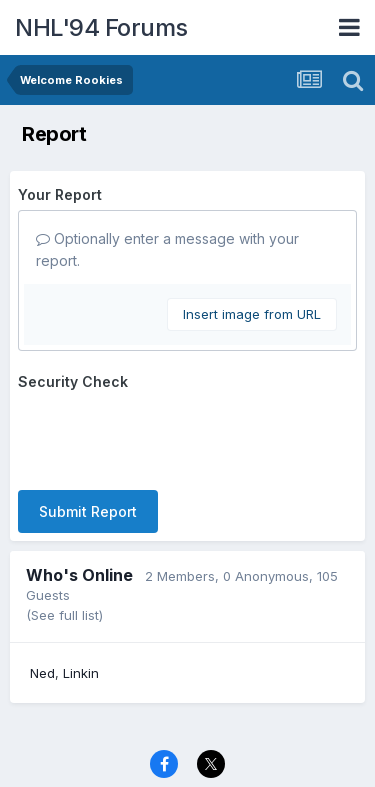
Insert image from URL (252, 314)
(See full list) (64, 537)
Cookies (233, 733)
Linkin (81, 595)
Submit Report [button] (88, 433)
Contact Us (151, 733)
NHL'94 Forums (101, 27)
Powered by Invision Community (188, 757)
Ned (42, 595)
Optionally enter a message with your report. (167, 249)
